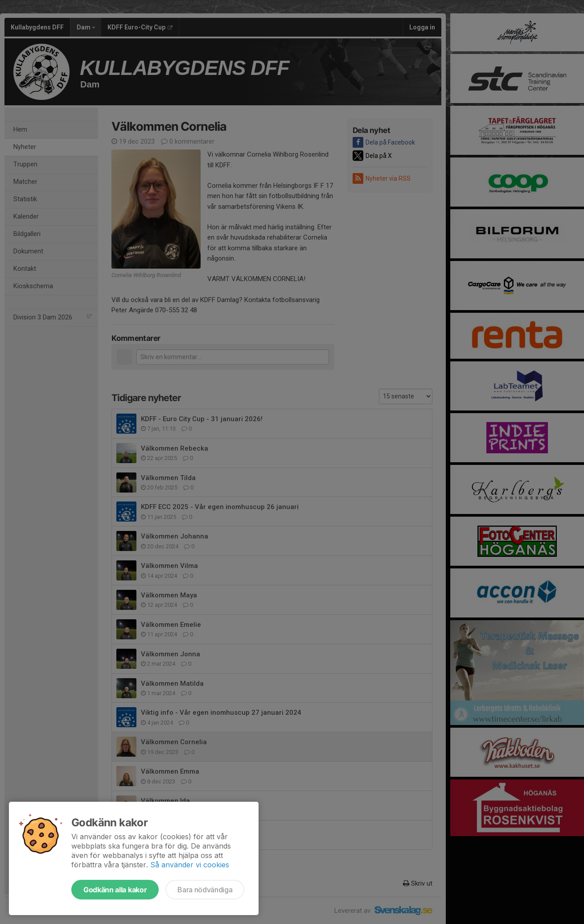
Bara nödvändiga (205, 890)
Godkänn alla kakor (115, 890)
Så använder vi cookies (190, 865)
